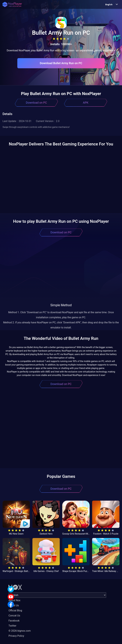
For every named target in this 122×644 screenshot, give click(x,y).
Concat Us (14, 616)
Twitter (12, 626)
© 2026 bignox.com (20, 631)
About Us (14, 605)
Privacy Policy (16, 636)
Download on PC (36, 103)
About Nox (14, 600)
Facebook (14, 621)
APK (86, 103)
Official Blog (15, 610)
